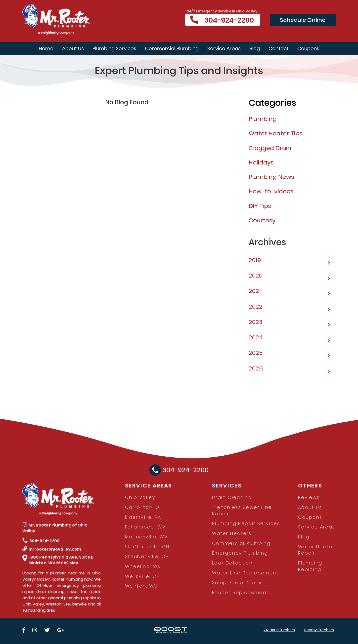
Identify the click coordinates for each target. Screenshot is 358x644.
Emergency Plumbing (240, 553)
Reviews (309, 497)
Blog (255, 48)
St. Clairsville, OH (147, 547)
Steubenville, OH (147, 556)
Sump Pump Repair (237, 583)
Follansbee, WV (145, 527)
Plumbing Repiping (310, 566)
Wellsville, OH (143, 576)
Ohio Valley (140, 497)
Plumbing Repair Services (246, 523)
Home (46, 48)
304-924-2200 (222, 20)
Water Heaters (232, 533)
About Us (73, 48)
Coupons (308, 48)
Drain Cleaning (232, 497)
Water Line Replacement (245, 573)
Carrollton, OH (144, 507)
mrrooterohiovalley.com (52, 549)
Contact (279, 48)
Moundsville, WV (146, 537)
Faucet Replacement (240, 592)
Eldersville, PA (143, 517)
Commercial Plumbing (172, 48)
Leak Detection (232, 563)
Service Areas (224, 48)
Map (74, 563)
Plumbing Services (114, 48)
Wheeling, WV (143, 566)
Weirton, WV (141, 586)
